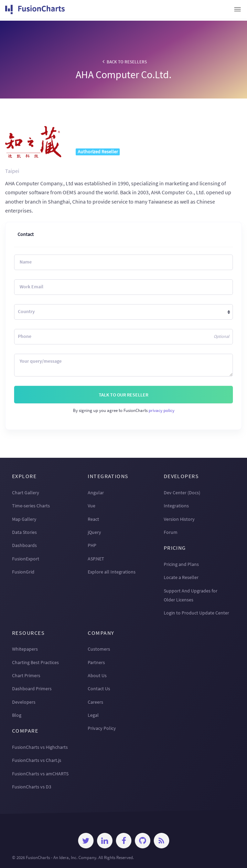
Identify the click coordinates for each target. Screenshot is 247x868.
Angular (96, 493)
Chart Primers (26, 675)
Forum (171, 532)
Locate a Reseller (181, 577)
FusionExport (26, 559)
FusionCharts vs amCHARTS (40, 774)
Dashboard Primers (32, 689)
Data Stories (24, 532)
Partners (96, 662)
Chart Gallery (26, 493)
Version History (179, 519)
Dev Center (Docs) (182, 493)
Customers (99, 649)
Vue (92, 506)
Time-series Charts (31, 506)
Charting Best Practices (35, 662)
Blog (17, 715)
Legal (93, 715)
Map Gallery (24, 519)
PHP (92, 545)
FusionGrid (23, 572)
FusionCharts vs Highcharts (40, 747)
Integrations (176, 506)
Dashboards (24, 545)
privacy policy (162, 410)
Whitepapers (25, 649)
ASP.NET (96, 559)
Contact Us (99, 689)
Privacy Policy (102, 728)
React (93, 519)
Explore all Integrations (112, 572)
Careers (95, 702)
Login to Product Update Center (196, 613)
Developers (24, 702)
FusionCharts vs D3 (32, 787)
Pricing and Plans (181, 564)
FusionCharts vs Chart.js (37, 760)
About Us (97, 675)
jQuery (94, 532)
